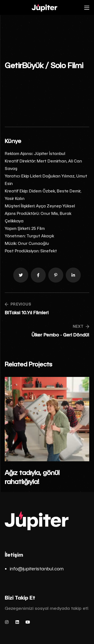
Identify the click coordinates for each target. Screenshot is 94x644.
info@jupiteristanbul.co (35, 568)
